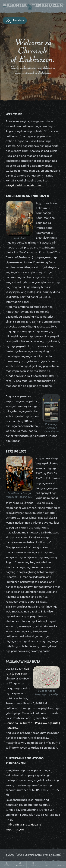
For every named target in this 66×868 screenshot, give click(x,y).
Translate (15, 20)
